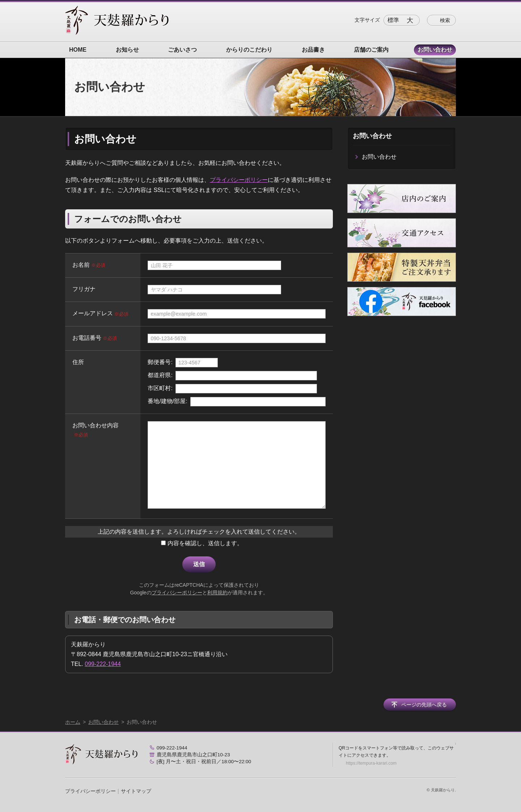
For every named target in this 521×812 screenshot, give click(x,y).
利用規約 (217, 593)
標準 (393, 20)
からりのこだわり (249, 50)
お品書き (313, 50)
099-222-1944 (103, 664)
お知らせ (127, 50)
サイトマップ (136, 791)
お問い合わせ (435, 50)
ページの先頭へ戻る (424, 705)
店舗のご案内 (371, 50)
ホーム (73, 722)
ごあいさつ (182, 50)
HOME (78, 50)
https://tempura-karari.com (371, 763)
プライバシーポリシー (239, 180)
